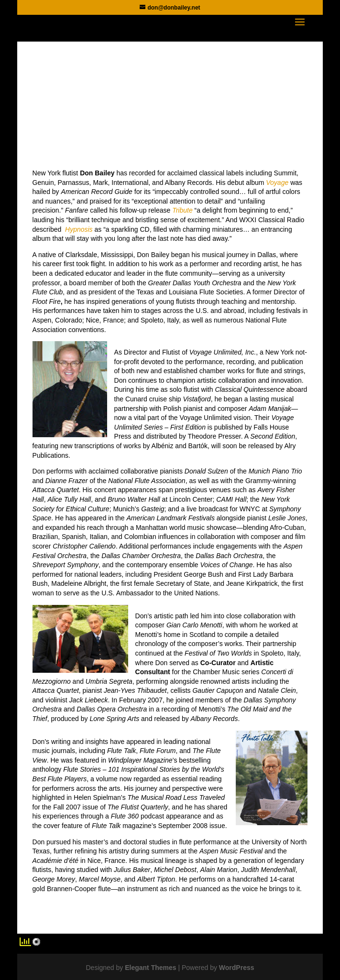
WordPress (237, 968)
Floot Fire (47, 302)
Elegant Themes (150, 968)
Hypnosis (79, 229)
